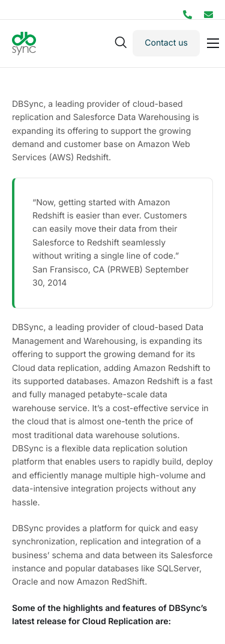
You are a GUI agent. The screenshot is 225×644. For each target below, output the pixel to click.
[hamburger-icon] (213, 43)
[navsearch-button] (121, 43)
